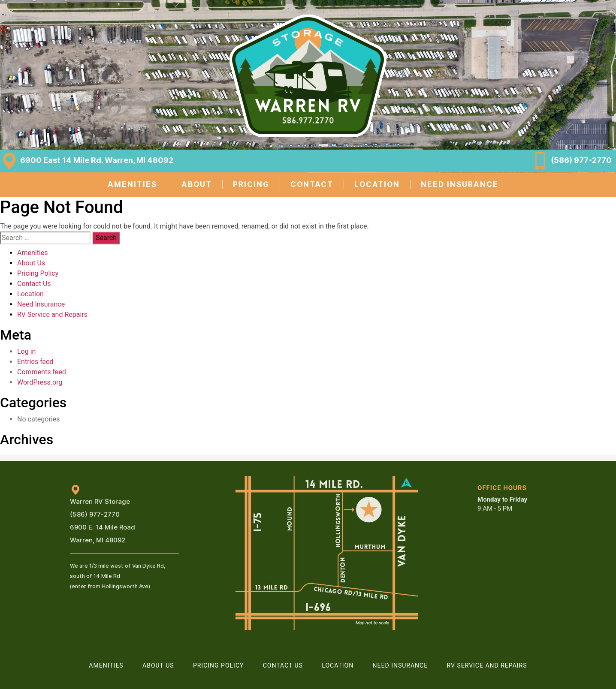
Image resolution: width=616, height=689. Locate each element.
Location (30, 294)
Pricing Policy (38, 273)
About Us (31, 263)
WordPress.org (40, 382)
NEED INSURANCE (460, 184)
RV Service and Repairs (52, 314)
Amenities (33, 253)
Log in (26, 351)
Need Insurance (41, 304)
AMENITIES (132, 184)
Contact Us (34, 284)
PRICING (251, 184)
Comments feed (42, 372)
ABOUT (197, 184)
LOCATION (377, 184)
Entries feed (35, 362)
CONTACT (312, 184)
